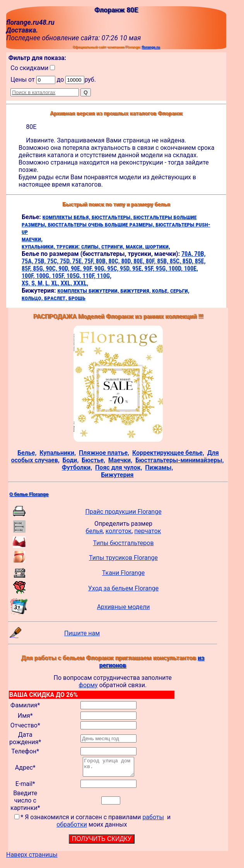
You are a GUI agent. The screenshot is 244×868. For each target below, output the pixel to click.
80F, (151, 261)
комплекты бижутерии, (89, 291)
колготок (119, 531)
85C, (176, 261)
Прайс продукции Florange (123, 512)
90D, (65, 268)
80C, (115, 261)
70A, (188, 254)
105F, (59, 276)
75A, (28, 261)
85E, (200, 261)
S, (34, 283)
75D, (66, 261)
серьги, (180, 291)
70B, (200, 254)
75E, (78, 261)
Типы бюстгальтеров (124, 543)
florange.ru (151, 47)
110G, (104, 276)
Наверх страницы (32, 858)
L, (48, 283)
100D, (176, 268)
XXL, (67, 283)
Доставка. (22, 30)
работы (153, 821)
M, (41, 283)
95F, (150, 268)
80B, (102, 261)
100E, (191, 268)
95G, (162, 268)
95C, (113, 268)
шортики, (158, 246)
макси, (135, 246)
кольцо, (33, 298)
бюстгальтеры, (113, 217)
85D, (189, 261)
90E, (77, 268)
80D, (127, 261)
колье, (161, 291)
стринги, (113, 246)
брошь (77, 298)
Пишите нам (82, 633)
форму (88, 685)
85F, (27, 268)
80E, (140, 261)
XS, (26, 283)
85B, (163, 261)
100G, (44, 276)
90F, (89, 268)
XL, (56, 283)
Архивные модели (124, 607)
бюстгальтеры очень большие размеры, (102, 224)
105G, (74, 276)
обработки (72, 828)
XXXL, (81, 283)
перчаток (148, 531)
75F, (90, 261)
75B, (41, 261)
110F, (90, 276)
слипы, (91, 246)
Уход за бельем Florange (123, 588)
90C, (52, 268)
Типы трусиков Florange (123, 558)
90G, (101, 268)
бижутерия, (136, 291)
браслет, (56, 298)
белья (94, 531)
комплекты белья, (67, 217)
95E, (138, 268)
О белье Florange (29, 494)
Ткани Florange (123, 573)
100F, (29, 276)
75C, (54, 261)
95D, (126, 268)
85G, (39, 268)
